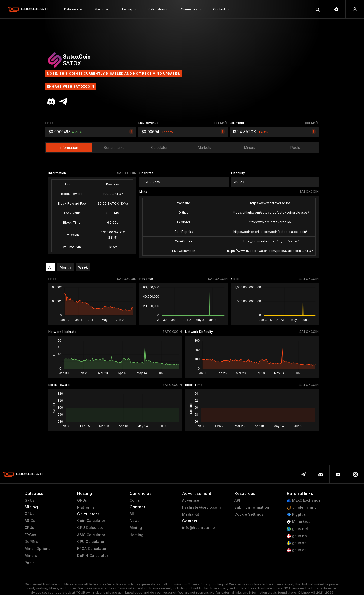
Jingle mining (302, 507)
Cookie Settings (249, 514)
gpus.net (298, 529)
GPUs (30, 500)
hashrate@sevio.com (201, 507)
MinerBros (299, 522)
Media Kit (191, 514)
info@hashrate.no (198, 528)
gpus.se (297, 543)
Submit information (252, 507)
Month (65, 267)
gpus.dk (297, 550)
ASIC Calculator (91, 535)
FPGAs (30, 535)
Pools (30, 563)
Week (83, 267)
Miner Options (38, 549)
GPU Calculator (91, 528)
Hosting (137, 535)
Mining (136, 528)
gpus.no (297, 536)
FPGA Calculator (92, 549)
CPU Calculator (91, 542)
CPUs (29, 528)
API (237, 500)
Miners (31, 556)
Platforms (86, 507)
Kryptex (296, 515)
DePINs (31, 542)
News (135, 521)
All (50, 267)
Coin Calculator (91, 521)
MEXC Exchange (304, 500)
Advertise (191, 500)
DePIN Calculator (93, 556)
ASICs (30, 521)
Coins (135, 500)
